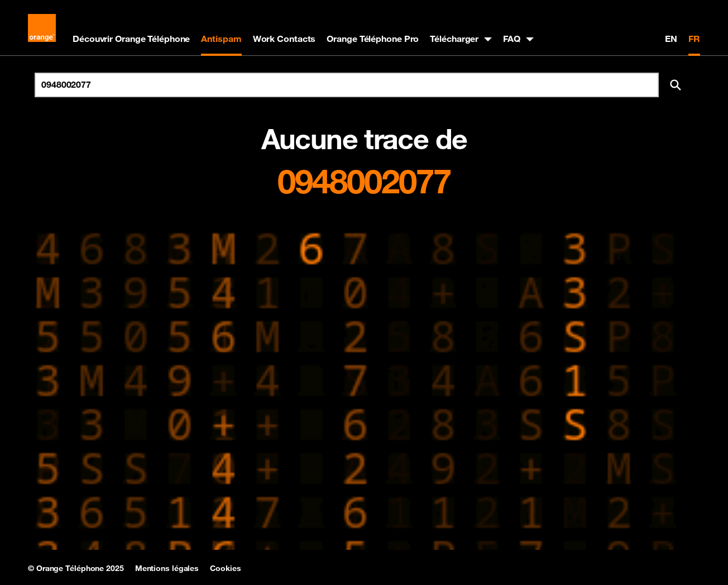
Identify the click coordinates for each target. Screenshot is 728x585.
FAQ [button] (512, 39)
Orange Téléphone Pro (373, 39)
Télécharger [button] (454, 39)
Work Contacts (284, 39)
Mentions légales (167, 568)
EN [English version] (671, 39)
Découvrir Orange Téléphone (131, 39)
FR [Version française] (694, 39)
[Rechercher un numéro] (347, 85)
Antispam (221, 39)
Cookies (225, 568)
